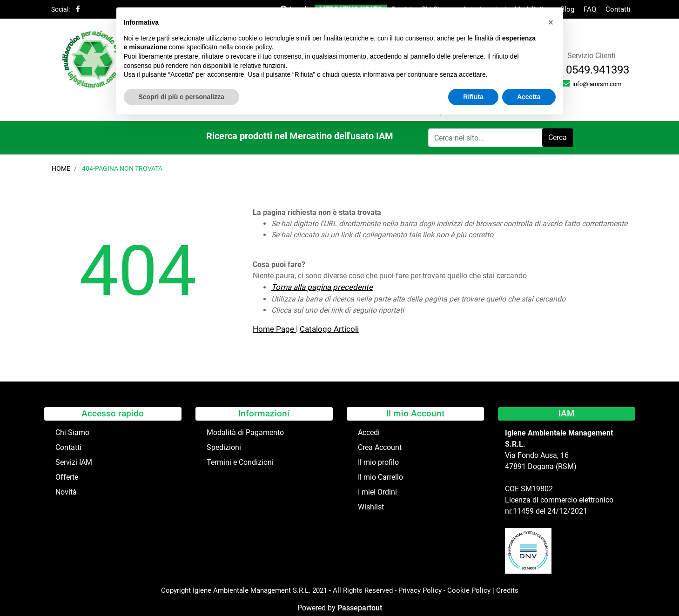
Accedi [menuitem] (369, 432)
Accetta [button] (529, 97)
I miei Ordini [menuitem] (377, 492)
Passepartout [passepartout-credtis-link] (360, 608)
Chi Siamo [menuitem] (72, 432)
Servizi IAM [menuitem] (74, 462)
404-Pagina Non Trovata (122, 168)
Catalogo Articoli (329, 329)
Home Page (274, 329)
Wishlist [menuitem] (371, 507)
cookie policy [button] (253, 47)
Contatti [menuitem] (618, 9)
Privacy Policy (420, 590)
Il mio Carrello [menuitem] (380, 477)
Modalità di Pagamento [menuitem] (245, 432)
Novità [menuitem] (66, 492)
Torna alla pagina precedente (322, 287)
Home (61, 168)
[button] (558, 138)
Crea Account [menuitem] (380, 447)
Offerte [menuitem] (67, 477)
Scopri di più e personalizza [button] (182, 97)
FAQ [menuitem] (590, 9)
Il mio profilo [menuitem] (378, 462)
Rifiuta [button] (473, 97)
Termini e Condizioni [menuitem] (240, 462)
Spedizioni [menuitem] (224, 447)
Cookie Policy (469, 590)
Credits (507, 590)
